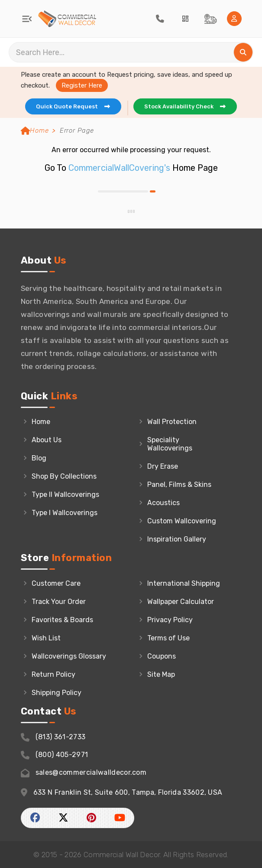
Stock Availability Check (187, 106)
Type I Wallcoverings (65, 513)
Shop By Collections (64, 476)
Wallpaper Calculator (181, 602)
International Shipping (184, 583)
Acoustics (163, 503)
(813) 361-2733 (53, 737)
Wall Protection (172, 422)
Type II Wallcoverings (65, 494)
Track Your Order (59, 602)
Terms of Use (168, 638)
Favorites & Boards (62, 620)
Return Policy (53, 674)
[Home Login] (234, 19)
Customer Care (56, 583)
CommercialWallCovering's (119, 168)
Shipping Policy (57, 693)
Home (35, 131)
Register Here (82, 85)
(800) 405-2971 (55, 755)
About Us (47, 440)
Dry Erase (163, 466)
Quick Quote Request (75, 106)
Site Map (161, 674)
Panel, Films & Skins (179, 485)
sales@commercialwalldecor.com (84, 773)
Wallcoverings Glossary (69, 656)
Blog (39, 458)
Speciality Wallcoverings (170, 444)
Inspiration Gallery (177, 539)
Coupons (162, 656)
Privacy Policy (170, 620)
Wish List (46, 638)
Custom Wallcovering (182, 521)
